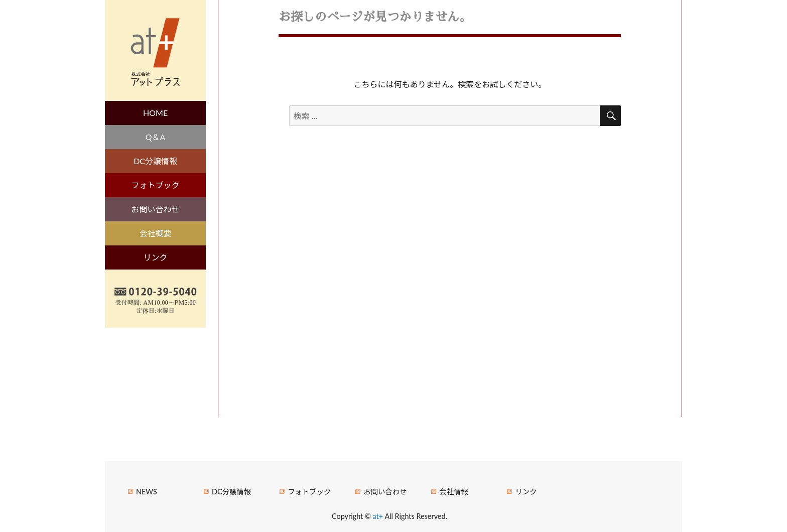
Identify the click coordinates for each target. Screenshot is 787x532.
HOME (155, 113)
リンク (156, 257)
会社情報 (454, 492)
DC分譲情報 (155, 161)
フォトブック (156, 185)
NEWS (147, 492)
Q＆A (156, 137)
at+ (379, 516)
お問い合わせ (156, 209)
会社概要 (156, 233)
